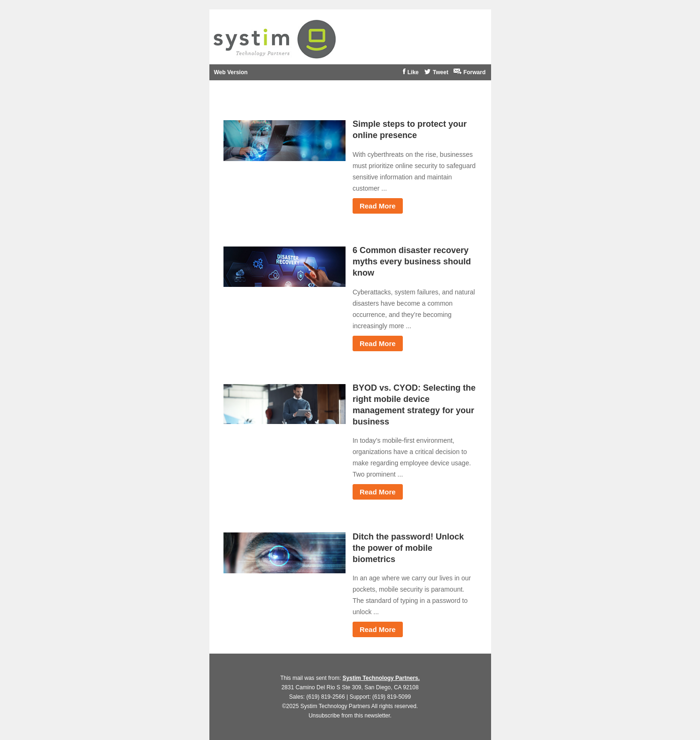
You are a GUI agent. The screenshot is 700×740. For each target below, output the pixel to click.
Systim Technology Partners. (381, 678)
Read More (378, 206)
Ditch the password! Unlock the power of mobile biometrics (408, 548)
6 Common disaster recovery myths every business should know (412, 262)
